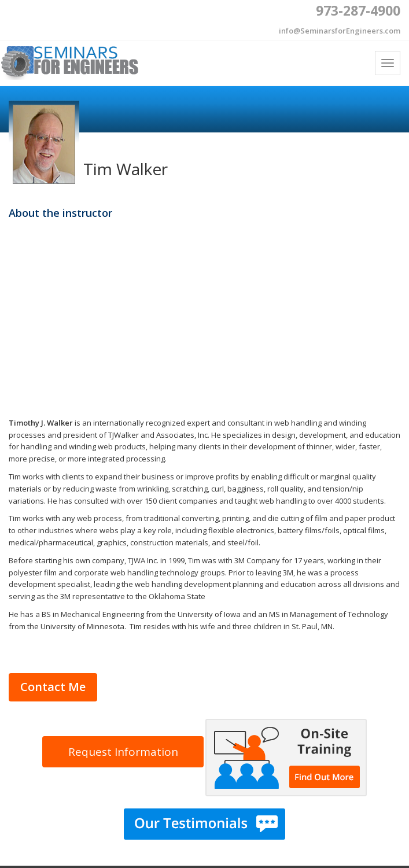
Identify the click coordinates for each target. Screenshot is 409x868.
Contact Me (53, 687)
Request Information (123, 752)
